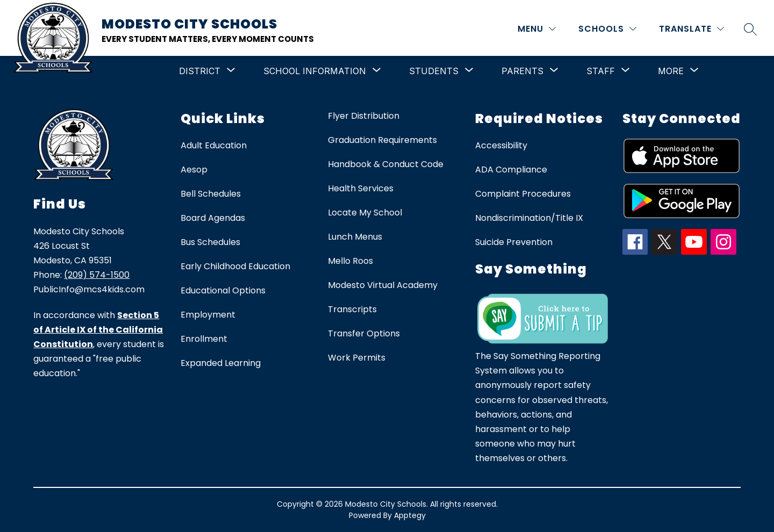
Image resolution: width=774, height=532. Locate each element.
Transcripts (352, 309)
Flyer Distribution (364, 116)
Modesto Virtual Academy (383, 285)
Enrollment (204, 339)
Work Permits (357, 358)
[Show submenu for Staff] (601, 71)
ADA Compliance (511, 170)
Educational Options (223, 290)
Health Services (361, 188)
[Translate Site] (691, 29)
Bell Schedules (211, 194)
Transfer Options (364, 333)
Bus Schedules (210, 242)
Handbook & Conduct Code (386, 164)
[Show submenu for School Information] (315, 71)
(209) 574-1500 (97, 275)
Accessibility (501, 145)
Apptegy (410, 515)
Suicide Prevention (514, 242)
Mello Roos (350, 261)
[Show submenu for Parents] (522, 71)
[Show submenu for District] (200, 71)
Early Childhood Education (235, 266)
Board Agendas (213, 218)
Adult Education (214, 145)
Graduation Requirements (382, 140)
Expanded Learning (221, 363)
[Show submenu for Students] (434, 71)
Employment (208, 315)
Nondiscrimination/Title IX (529, 218)
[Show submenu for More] (671, 71)
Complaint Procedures (523, 194)
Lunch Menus (355, 237)
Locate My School (365, 213)
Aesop (194, 170)
